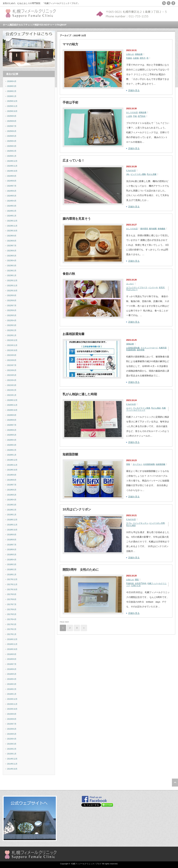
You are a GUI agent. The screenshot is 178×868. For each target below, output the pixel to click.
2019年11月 (12, 465)
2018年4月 (12, 560)
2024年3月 (12, 206)
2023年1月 (12, 275)
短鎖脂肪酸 (70, 454)
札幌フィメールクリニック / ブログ (86, 864)
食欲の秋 (69, 274)
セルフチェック (27, 25)
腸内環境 (144, 229)
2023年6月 (12, 251)
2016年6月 (12, 669)
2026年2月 (12, 91)
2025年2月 (12, 151)
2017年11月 (12, 584)
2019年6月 (12, 490)
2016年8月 (12, 659)
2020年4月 (12, 440)
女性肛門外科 (141, 583)
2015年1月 (12, 754)
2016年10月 (12, 649)
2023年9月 (12, 236)
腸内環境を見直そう (77, 219)
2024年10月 (12, 171)
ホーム (6, 25)
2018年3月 (12, 564)
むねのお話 (131, 170)
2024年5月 (12, 196)
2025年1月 (12, 156)
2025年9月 (12, 116)
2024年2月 (12, 211)
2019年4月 (12, 500)
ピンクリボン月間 (157, 523)
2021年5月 (12, 375)
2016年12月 (12, 639)
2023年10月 (12, 231)
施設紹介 (14, 25)
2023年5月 (12, 256)
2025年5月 (12, 136)
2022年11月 (12, 286)
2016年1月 (12, 694)
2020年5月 (12, 435)
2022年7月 (12, 305)
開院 (137, 580)
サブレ (129, 523)
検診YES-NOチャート (46, 25)
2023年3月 (12, 266)
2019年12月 (12, 460)
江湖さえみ (136, 585)
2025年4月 (12, 141)
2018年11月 (12, 525)
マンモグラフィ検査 (142, 408)
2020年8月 (12, 420)
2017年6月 (12, 609)
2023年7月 (12, 246)
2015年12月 (12, 699)
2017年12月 (12, 579)
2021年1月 (12, 395)
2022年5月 (12, 315)
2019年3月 (12, 505)
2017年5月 (12, 614)
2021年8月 (12, 360)
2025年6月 (12, 131)
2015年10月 (12, 709)
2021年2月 (12, 390)
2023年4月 (12, 261)
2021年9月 (12, 355)
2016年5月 (12, 674)
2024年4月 (12, 201)
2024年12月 (12, 161)
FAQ (59, 25)
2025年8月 (12, 121)
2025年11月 (12, 106)
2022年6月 (12, 310)
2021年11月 (12, 345)
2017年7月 (12, 604)
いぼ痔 (129, 116)
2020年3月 (12, 445)
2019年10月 (12, 470)
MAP (64, 25)
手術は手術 (70, 102)
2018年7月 (12, 545)
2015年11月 (12, 704)
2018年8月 (12, 540)
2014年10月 (12, 769)
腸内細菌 (153, 229)
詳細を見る (134, 90)
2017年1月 (12, 634)
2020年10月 (12, 410)
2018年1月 (12, 574)
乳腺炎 (129, 58)
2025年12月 (12, 101)
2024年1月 (12, 216)
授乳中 (143, 58)
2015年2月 (12, 749)
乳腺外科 (130, 583)
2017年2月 (12, 629)
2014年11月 (12, 764)
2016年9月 (12, 654)
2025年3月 (12, 146)
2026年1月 (12, 96)
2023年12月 (12, 221)
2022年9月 (12, 295)
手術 (135, 116)
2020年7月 (12, 425)
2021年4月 (12, 380)
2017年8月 (12, 599)
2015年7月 (12, 724)
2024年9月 (12, 176)
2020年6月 (12, 430)
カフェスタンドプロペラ (137, 287)
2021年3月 (12, 385)
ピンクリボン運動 (138, 174)
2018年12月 (12, 520)
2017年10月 (12, 589)
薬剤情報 (141, 350)
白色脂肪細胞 (149, 464)
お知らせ (130, 54)
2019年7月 (12, 485)
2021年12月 (12, 340)
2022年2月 (12, 330)
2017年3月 (12, 624)
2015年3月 (12, 744)
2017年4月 (12, 619)
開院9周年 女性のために (81, 570)
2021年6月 (12, 370)
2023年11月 (12, 226)
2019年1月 (12, 515)
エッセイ (130, 284)
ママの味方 (70, 44)
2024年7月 (12, 186)
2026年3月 (12, 86)
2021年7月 (12, 365)
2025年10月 (12, 111)
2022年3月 (12, 325)
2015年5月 (12, 734)
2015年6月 (12, 729)
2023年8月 (12, 241)
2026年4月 (12, 81)
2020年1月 (12, 455)
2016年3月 (12, 684)
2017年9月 (12, 594)
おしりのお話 (132, 112)
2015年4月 (12, 739)
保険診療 (139, 54)
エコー (129, 408)
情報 (128, 464)
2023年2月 (12, 271)
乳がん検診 (156, 408)
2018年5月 (12, 555)
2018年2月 (12, 569)
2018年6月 (12, 549)
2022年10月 (12, 291)
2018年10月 (12, 530)
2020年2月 (12, 450)
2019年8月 (12, 480)
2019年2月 (12, 510)
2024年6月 (12, 191)
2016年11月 (12, 644)
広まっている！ (74, 160)
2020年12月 (12, 400)
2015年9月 (12, 714)
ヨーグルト (137, 464)
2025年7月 (12, 126)
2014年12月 (12, 759)
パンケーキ (153, 287)
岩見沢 (162, 287)
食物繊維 (161, 229)
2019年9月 (12, 475)
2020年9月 (12, 415)
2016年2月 (12, 689)
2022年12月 (12, 280)
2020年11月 (12, 405)
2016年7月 (12, 664)
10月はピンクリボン (77, 509)
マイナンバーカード (149, 348)
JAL (128, 174)
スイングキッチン (141, 523)
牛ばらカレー (132, 290)
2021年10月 (12, 350)
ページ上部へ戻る (175, 783)
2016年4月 (12, 679)
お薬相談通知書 (74, 334)
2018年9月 (12, 535)
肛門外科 (142, 116)
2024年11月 (12, 166)
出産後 (136, 58)
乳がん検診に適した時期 (80, 394)
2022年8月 (12, 300)
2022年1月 (12, 335)
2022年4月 (12, 320)
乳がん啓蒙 (152, 174)
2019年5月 (12, 495)
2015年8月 (12, 719)
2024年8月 (12, 181)
